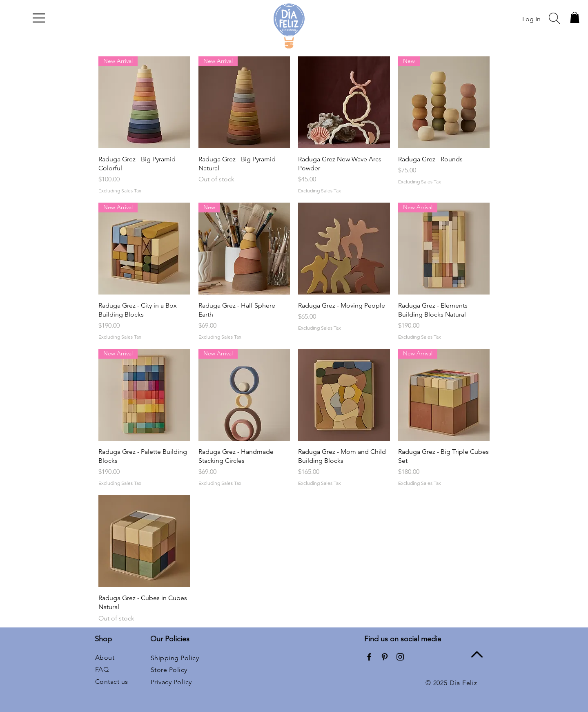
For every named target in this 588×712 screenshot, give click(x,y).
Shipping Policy (175, 658)
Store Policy (169, 670)
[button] (39, 18)
